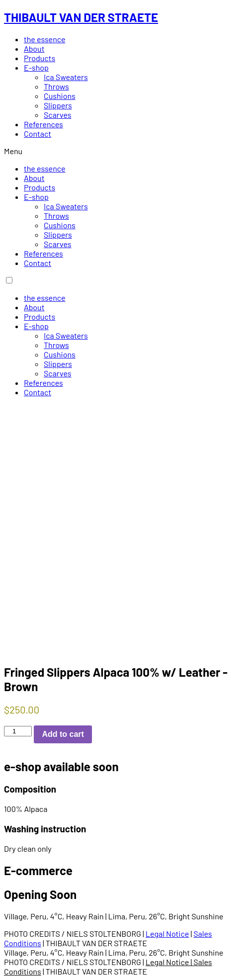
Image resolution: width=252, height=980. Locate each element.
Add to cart (63, 734)
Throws (56, 86)
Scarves (58, 115)
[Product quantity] (18, 731)
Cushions (60, 96)
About (34, 48)
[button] (126, 151)
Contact (38, 134)
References (43, 124)
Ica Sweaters (66, 77)
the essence (44, 39)
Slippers (58, 105)
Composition (30, 789)
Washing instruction (45, 829)
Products (40, 58)
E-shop (36, 67)
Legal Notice (167, 934)
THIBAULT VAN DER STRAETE (81, 17)
